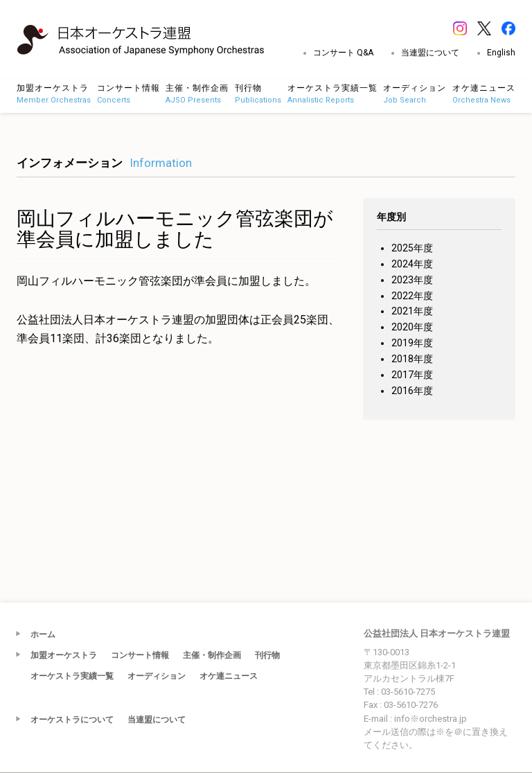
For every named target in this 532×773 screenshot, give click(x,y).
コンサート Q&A (343, 53)
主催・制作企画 (212, 655)
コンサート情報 (140, 655)
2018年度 (412, 359)
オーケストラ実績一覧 (72, 676)
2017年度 (412, 375)
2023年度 (412, 280)
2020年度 (412, 327)
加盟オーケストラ (64, 655)
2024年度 (412, 264)
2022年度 (412, 296)
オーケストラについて (72, 720)
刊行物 (267, 655)
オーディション (157, 676)
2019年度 (412, 343)
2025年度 (412, 248)
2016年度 (412, 391)
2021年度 (412, 311)
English (501, 53)
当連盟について (430, 53)
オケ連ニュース (229, 676)
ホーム (43, 634)
